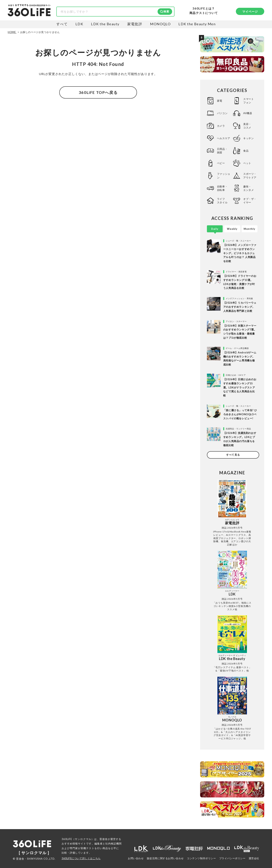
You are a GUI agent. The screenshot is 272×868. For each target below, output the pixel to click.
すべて (62, 24)
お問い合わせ (136, 858)
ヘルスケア (224, 138)
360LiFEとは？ (204, 8)
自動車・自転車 (222, 188)
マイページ (250, 11)
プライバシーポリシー (232, 858)
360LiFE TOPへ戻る (98, 92)
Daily (215, 229)
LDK (79, 24)
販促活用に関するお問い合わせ (165, 858)
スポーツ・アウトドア (250, 176)
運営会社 (254, 858)
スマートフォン (248, 101)
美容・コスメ (247, 126)
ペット (247, 163)
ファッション (224, 176)
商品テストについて (204, 13)
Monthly (249, 229)
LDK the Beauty (105, 24)
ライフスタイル (222, 201)
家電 (220, 101)
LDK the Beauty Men (197, 24)
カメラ (221, 126)
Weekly (232, 229)
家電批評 (135, 24)
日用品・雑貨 (222, 151)
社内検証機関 (113, 844)
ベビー (221, 163)
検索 (166, 11)
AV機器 (248, 113)
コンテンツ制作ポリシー (201, 858)
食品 (246, 151)
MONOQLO (160, 24)
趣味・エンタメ (248, 188)
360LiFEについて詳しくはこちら (81, 858)
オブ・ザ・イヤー (250, 201)
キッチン (248, 138)
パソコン (222, 113)
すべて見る (233, 455)
